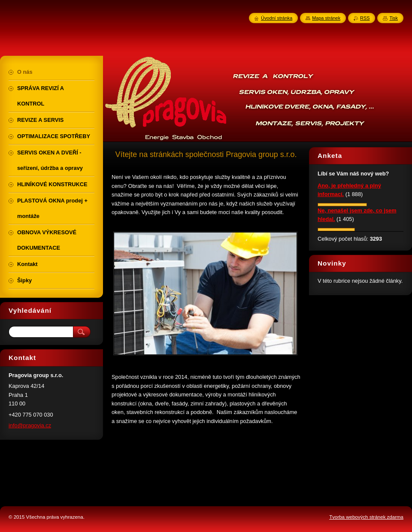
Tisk (394, 18)
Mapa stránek (326, 18)
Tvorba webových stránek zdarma (366, 517)
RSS (365, 18)
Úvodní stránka (277, 18)
